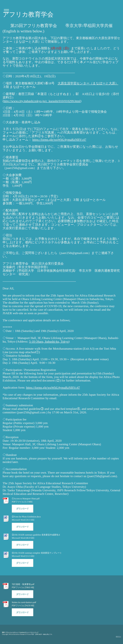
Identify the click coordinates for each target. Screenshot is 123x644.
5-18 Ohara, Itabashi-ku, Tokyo (49, 341)
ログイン (118, 636)
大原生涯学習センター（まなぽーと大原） (88, 83)
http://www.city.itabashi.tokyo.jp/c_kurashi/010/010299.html (42, 101)
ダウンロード (23, 509)
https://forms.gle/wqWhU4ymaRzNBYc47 (59, 140)
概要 (3, 632)
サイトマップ (34, 632)
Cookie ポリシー (25, 632)
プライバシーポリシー (12, 632)
